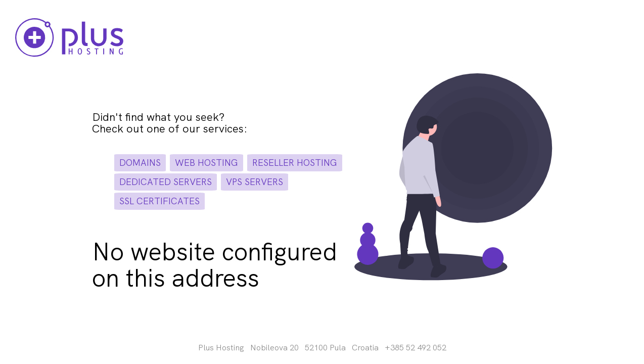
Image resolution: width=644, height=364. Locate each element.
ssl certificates (159, 201)
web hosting (206, 163)
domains (140, 163)
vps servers (255, 182)
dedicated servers (166, 182)
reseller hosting (295, 163)
